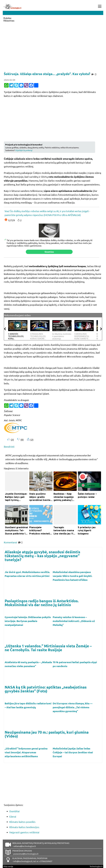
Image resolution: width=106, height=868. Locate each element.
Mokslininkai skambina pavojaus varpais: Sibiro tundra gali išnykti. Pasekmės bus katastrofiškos (72, 576)
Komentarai (13, 542)
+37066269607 (46, 861)
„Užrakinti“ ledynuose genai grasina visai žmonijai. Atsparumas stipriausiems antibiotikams (26, 752)
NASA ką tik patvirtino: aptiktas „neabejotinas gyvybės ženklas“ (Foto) (46, 689)
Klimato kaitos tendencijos (24, 827)
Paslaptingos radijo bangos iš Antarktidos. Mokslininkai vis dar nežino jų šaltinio (42, 603)
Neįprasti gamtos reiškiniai (24, 832)
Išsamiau (49, 252)
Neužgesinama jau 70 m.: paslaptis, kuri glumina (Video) (47, 734)
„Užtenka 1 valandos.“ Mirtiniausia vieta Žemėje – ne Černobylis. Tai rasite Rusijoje (48, 648)
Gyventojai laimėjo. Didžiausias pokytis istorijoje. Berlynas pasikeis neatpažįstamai (28, 621)
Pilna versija (8, 866)
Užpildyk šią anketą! (24, 150)
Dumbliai (14, 811)
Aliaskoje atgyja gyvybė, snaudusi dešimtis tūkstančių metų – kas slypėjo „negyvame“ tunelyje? (42, 556)
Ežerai (13, 816)
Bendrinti (9, 447)
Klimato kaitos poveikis (22, 822)
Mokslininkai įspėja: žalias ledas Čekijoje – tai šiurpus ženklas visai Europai (73, 752)
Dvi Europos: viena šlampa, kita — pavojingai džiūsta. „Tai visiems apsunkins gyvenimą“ (73, 707)
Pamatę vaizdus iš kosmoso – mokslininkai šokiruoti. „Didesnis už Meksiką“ (74, 621)
